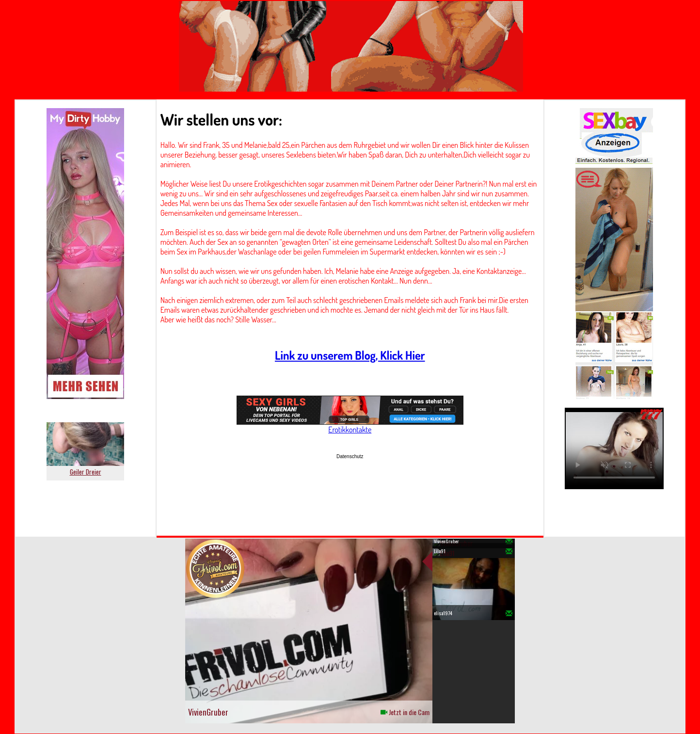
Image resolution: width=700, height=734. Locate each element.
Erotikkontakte (350, 430)
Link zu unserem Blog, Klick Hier (350, 355)
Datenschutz (350, 456)
